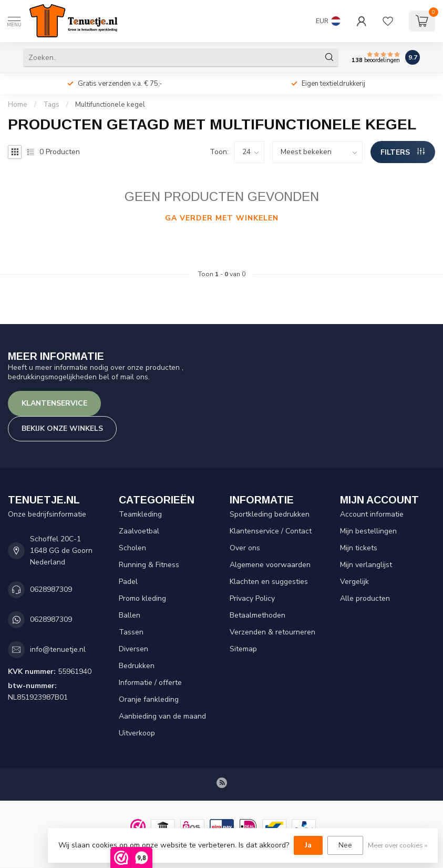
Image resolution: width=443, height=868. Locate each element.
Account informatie (372, 514)
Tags (51, 105)
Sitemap (243, 649)
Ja (308, 845)
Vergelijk (354, 582)
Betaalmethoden (257, 615)
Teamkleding (140, 514)
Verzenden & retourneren (272, 632)
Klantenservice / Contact (271, 531)
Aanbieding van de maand (162, 716)
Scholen (132, 548)
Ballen (130, 615)
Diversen (133, 649)
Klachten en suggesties (269, 582)
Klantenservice (54, 403)
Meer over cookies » (398, 845)
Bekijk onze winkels (62, 428)
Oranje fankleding (149, 699)
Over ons (245, 548)
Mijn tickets (359, 548)
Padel (128, 582)
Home (18, 105)
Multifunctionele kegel (110, 105)
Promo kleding (142, 598)
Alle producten (365, 598)
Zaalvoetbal (139, 531)
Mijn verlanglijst (366, 565)
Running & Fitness (149, 565)
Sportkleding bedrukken (270, 514)
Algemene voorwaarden (270, 565)
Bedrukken (137, 666)
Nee (345, 845)
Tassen (131, 632)
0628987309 (51, 589)
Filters (403, 152)
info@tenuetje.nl (58, 649)
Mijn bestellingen (368, 531)
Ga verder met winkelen (222, 218)
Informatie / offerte (150, 683)
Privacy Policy (252, 598)
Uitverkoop (137, 733)
